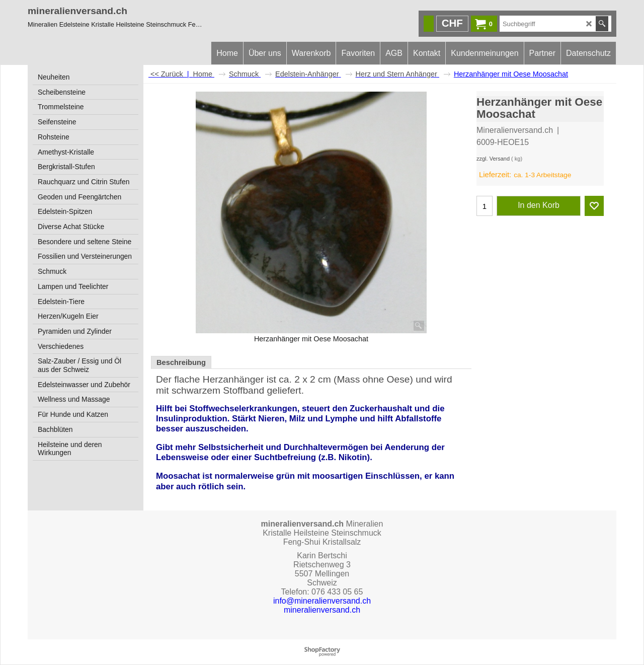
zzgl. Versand (493, 159)
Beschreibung (181, 362)
